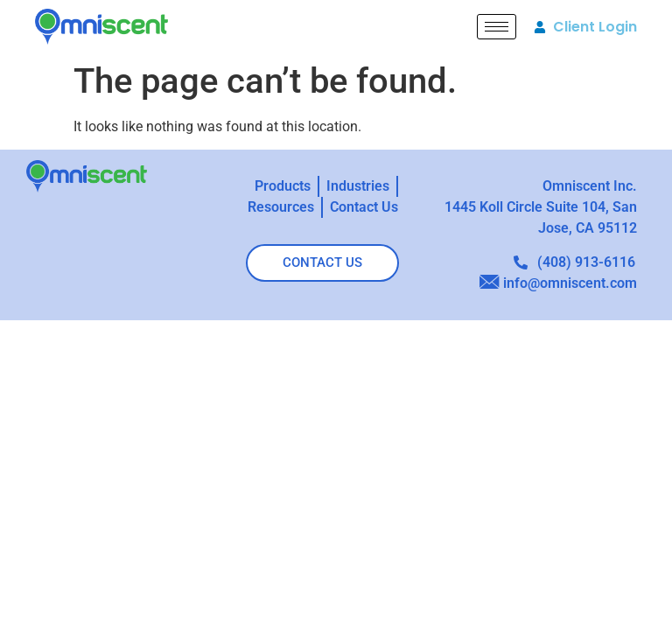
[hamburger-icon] (497, 27)
